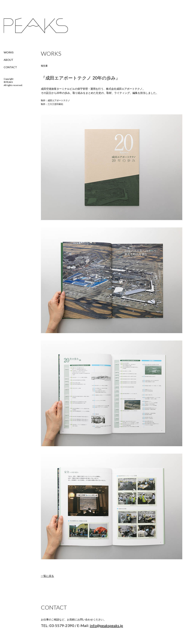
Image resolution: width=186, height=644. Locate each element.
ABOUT (8, 60)
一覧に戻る (47, 576)
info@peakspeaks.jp (106, 625)
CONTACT (10, 67)
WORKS (9, 52)
